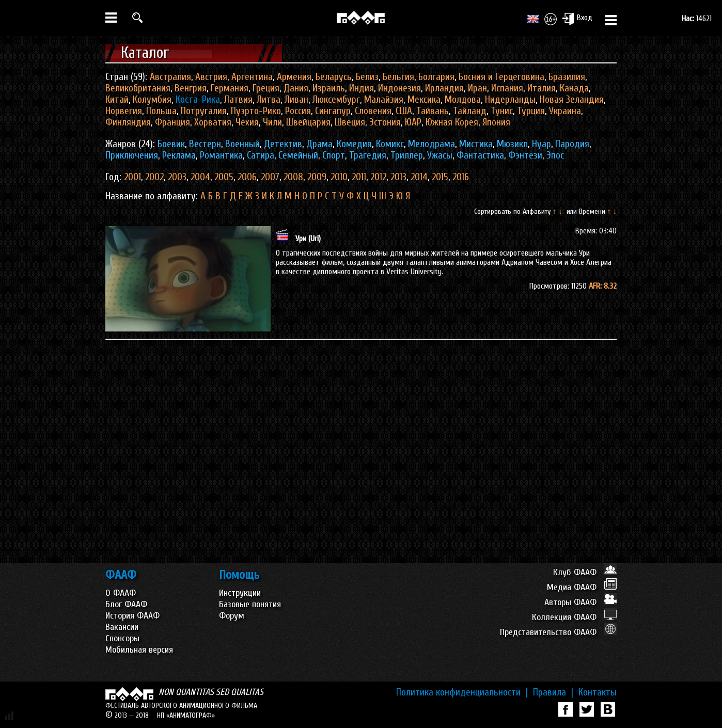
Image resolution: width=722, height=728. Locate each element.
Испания (507, 88)
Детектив (283, 144)
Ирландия (444, 88)
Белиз (367, 77)
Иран (477, 88)
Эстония (385, 122)
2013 (398, 177)
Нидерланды (510, 100)
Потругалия (204, 111)
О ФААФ (121, 593)
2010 (339, 177)
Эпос (555, 155)
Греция (266, 88)
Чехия (247, 122)
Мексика (424, 100)
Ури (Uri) (308, 239)
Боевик (171, 144)
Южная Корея (452, 122)
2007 (270, 177)
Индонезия (399, 88)
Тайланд (470, 111)
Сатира (261, 155)
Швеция (350, 122)
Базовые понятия (250, 604)
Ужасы (440, 155)
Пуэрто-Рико (256, 111)
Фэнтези (525, 155)
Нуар (541, 144)
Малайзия (384, 100)
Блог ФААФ (126, 604)
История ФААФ (132, 616)
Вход (577, 19)
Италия (541, 88)
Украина (565, 111)
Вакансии (122, 627)
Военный (242, 144)
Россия (298, 111)
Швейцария (308, 122)
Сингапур (333, 111)
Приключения (132, 155)
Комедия (354, 144)
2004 (200, 177)
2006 (247, 177)
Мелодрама (431, 144)
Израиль (329, 88)
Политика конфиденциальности (462, 692)
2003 (177, 177)
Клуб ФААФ (585, 572)
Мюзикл (512, 144)
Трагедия (368, 155)
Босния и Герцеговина (501, 77)
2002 (154, 177)
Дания (296, 88)
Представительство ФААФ (558, 632)
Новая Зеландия (572, 100)
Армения (294, 77)
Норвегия (124, 111)
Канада (574, 88)
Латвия (238, 100)
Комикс (390, 144)
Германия (230, 88)
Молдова (463, 100)
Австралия (170, 77)
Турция (531, 111)
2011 (359, 177)
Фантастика (480, 155)
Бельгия (398, 77)
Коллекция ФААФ (574, 617)
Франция (172, 122)
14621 (697, 19)
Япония (496, 122)
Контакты (598, 692)
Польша (161, 111)
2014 (419, 177)
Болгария (436, 77)
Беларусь (334, 77)
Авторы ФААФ (580, 602)
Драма (319, 144)
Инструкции (240, 593)
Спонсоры (122, 638)
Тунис (502, 111)
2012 (378, 177)
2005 (224, 177)
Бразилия (567, 77)
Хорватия (213, 122)
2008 (293, 177)
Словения (373, 111)
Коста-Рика (198, 100)
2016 (461, 177)
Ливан (296, 100)
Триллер (407, 155)
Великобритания (138, 88)
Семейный (298, 155)
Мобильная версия (139, 650)
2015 (440, 177)
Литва (269, 100)
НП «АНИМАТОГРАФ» (186, 715)
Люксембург (336, 100)
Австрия (211, 77)
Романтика (221, 155)
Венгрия (191, 88)
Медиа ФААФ (582, 587)
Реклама (179, 155)
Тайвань (433, 111)
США (404, 111)
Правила (553, 692)
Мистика (476, 144)
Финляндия (128, 122)
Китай (117, 100)
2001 (132, 177)
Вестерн (205, 144)
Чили (272, 122)
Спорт (334, 155)
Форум (232, 616)
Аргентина (252, 77)
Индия (362, 88)
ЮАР (413, 122)
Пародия (572, 144)
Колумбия (152, 100)
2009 (317, 177)
